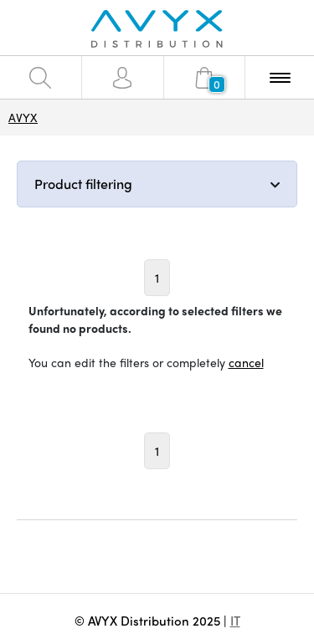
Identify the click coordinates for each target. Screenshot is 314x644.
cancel (246, 362)
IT (235, 621)
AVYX (23, 117)
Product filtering (83, 184)
